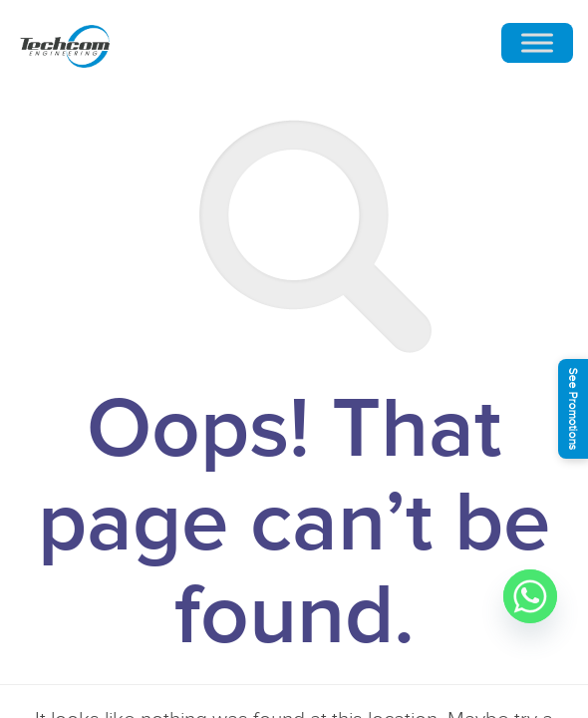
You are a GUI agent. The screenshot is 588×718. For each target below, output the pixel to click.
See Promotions (573, 409)
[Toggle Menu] (537, 43)
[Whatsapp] (530, 596)
